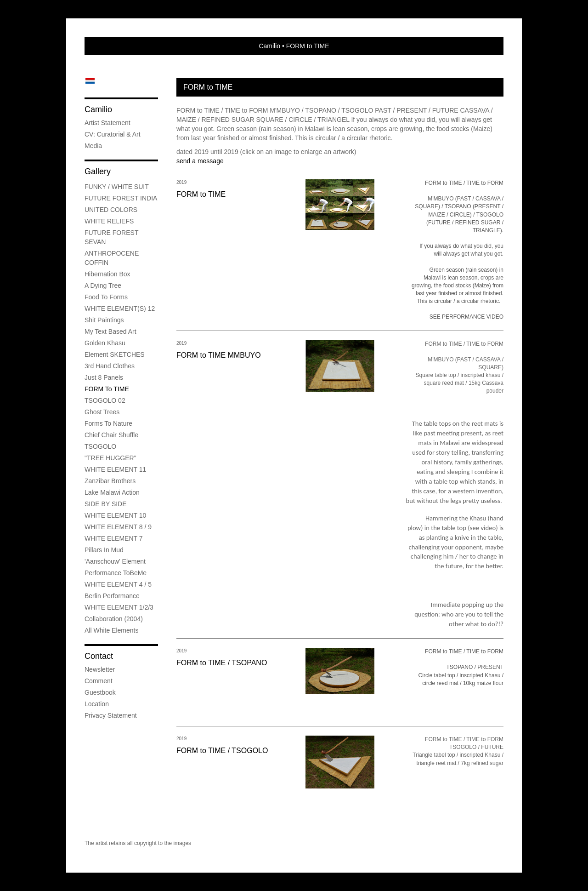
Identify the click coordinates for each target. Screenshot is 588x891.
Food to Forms (106, 297)
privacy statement (111, 715)
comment (99, 681)
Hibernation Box (107, 274)
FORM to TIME (107, 389)
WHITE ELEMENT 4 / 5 (118, 584)
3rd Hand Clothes (110, 366)
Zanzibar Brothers (110, 481)
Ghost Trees (102, 412)
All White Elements (111, 630)
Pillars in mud (104, 550)
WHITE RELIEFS (109, 221)
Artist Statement (107, 123)
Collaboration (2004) (114, 619)
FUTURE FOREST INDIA (121, 198)
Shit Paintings (104, 320)
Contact (99, 656)
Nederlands (90, 81)
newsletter (100, 669)
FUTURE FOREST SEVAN (111, 237)
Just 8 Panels (104, 377)
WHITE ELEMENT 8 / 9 (118, 527)
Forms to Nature (108, 423)
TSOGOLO (100, 446)
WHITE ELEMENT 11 (115, 469)
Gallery (98, 171)
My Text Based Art (110, 331)
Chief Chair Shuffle (111, 435)
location (97, 704)
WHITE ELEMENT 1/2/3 (119, 607)
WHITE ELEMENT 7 (114, 538)
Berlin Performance (112, 596)
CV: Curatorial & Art (113, 134)
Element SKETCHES (115, 354)
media (93, 146)
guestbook (100, 692)
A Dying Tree (103, 286)
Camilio (269, 46)
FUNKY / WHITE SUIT (117, 187)
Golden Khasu (105, 343)
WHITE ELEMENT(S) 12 (120, 308)
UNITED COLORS (111, 210)
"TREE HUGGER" (110, 458)
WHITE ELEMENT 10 (115, 515)
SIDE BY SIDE (106, 504)
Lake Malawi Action (112, 492)
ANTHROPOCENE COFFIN (112, 258)
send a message (200, 161)
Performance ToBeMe (116, 573)
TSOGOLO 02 (105, 400)
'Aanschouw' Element (115, 561)
